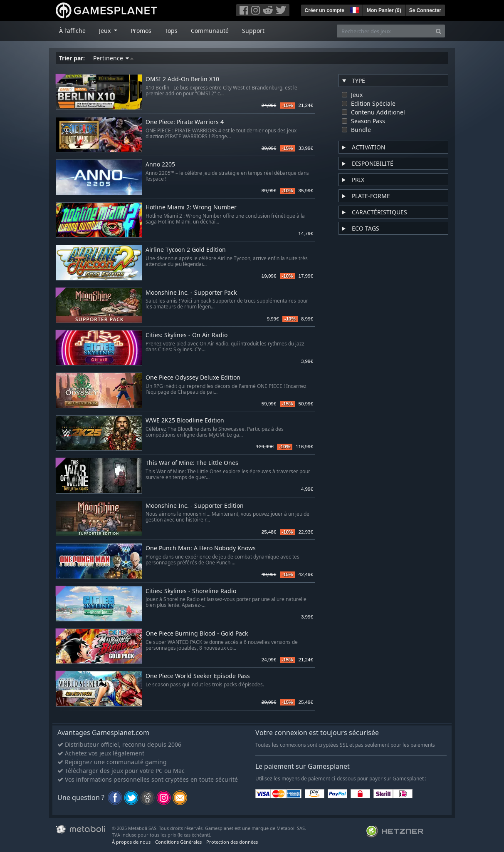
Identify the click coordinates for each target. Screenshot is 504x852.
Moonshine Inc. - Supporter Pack (191, 293)
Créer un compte (325, 10)
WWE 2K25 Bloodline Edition (185, 421)
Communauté (210, 31)
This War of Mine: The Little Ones (192, 463)
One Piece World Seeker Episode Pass (198, 676)
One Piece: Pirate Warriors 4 (185, 122)
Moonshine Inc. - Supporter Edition (195, 506)
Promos (141, 31)
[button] (353, 9)
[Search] (439, 31)
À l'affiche (72, 31)
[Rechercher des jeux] (385, 31)
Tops (171, 31)
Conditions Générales (178, 842)
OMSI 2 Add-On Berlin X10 (182, 79)
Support (253, 31)
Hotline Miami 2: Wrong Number (191, 207)
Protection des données (232, 842)
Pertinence (113, 58)
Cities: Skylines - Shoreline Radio (191, 591)
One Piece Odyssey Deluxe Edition (193, 378)
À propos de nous (131, 842)
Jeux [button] (106, 31)
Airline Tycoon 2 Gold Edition (186, 250)
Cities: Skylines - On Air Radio (187, 335)
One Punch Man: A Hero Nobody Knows (201, 548)
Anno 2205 (160, 165)
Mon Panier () (384, 10)
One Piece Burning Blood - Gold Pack (197, 634)
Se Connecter (425, 10)
